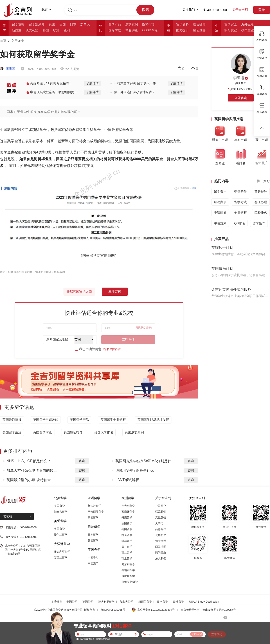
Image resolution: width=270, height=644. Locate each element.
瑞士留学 (127, 558)
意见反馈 (161, 518)
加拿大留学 (61, 512)
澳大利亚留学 (62, 552)
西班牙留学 (128, 512)
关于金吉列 (240, 10)
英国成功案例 (134, 432)
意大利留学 (128, 506)
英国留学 (59, 529)
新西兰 (17, 30)
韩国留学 (93, 540)
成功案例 (132, 24)
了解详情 (92, 83)
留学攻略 (18, 24)
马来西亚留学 (96, 512)
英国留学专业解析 (113, 420)
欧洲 (56, 30)
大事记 (159, 523)
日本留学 (93, 535)
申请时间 (220, 213)
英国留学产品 (79, 420)
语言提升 (199, 24)
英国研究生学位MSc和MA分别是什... (145, 461)
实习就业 (231, 30)
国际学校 (115, 30)
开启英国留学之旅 (79, 291)
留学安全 (231, 24)
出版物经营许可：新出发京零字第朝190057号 (208, 610)
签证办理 (261, 202)
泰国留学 (93, 518)
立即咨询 (115, 291)
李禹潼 (8, 69)
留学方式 (241, 202)
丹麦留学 (127, 518)
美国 (63, 24)
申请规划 (220, 223)
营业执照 (161, 541)
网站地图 (161, 547)
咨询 (82, 461)
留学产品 (115, 24)
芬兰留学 (127, 547)
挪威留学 (127, 535)
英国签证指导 (73, 432)
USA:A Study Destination (204, 602)
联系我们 (161, 512)
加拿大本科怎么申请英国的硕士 (32, 470)
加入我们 (161, 558)
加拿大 (85, 24)
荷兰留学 (127, 553)
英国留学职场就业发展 (153, 420)
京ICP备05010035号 (113, 610)
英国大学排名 (104, 432)
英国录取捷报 (12, 420)
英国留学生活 (12, 432)
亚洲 (67, 30)
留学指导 (259, 223)
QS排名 (240, 223)
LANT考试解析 (127, 480)
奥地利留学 (128, 570)
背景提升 (261, 191)
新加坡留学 (94, 506)
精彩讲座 (132, 30)
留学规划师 (37, 24)
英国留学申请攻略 (46, 420)
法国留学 (127, 523)
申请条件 (241, 191)
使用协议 (161, 535)
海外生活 (247, 24)
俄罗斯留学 (128, 576)
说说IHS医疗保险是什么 (135, 470)
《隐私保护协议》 (112, 349)
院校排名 (148, 24)
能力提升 (182, 30)
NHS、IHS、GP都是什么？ (29, 461)
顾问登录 (161, 553)
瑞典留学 (127, 541)
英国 (52, 24)
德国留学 (127, 529)
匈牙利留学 (128, 564)
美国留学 (59, 506)
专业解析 (241, 213)
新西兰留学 (61, 558)
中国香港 (93, 558)
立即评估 (128, 339)
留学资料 (182, 24)
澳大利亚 (32, 30)
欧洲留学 (178, 602)
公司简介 (161, 506)
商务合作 (161, 529)
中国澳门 (93, 563)
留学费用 (220, 191)
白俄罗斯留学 (130, 582)
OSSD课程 (150, 30)
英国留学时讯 (43, 432)
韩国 (46, 30)
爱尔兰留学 (61, 535)
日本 (73, 24)
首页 (3, 41)
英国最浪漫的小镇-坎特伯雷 (29, 480)
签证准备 (199, 30)
